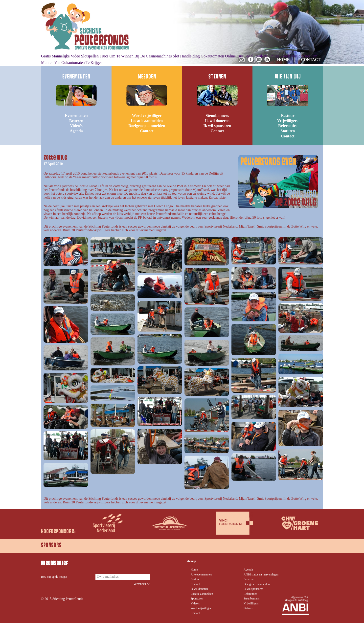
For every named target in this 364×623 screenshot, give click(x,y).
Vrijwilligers (288, 121)
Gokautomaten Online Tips (222, 56)
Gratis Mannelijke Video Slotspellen (70, 56)
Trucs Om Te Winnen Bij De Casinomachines (136, 56)
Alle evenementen (201, 574)
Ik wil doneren (217, 121)
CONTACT (311, 60)
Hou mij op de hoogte (54, 577)
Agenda (76, 131)
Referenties (288, 126)
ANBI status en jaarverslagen (261, 574)
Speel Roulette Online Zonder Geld (273, 56)
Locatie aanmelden (147, 121)
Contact (147, 131)
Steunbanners (217, 116)
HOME (284, 60)
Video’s (76, 126)
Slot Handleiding (186, 56)
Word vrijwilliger (147, 116)
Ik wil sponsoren (217, 126)
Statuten (288, 131)
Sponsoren (197, 598)
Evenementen (76, 116)
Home (194, 570)
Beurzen (76, 121)
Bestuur (288, 116)
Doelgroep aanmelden (147, 126)
